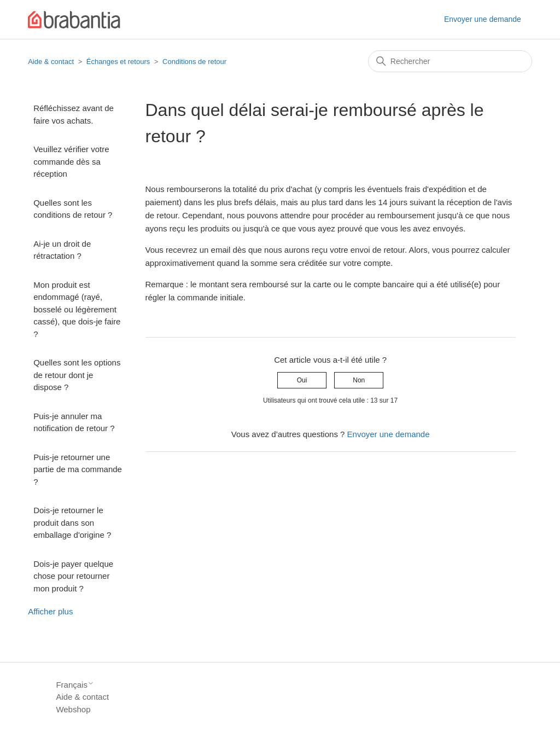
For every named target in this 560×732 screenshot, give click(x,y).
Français (75, 685)
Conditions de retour (194, 62)
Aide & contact (51, 62)
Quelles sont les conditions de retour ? (73, 209)
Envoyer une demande (483, 19)
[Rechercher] (450, 61)
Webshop (73, 709)
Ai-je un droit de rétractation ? (62, 250)
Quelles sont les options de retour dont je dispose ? (77, 375)
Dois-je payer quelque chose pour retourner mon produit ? (73, 576)
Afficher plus (50, 611)
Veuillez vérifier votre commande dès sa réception (71, 161)
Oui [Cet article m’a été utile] (302, 380)
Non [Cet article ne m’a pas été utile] (359, 380)
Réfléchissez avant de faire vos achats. (74, 114)
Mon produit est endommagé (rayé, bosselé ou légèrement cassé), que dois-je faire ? (77, 309)
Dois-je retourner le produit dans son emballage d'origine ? (72, 522)
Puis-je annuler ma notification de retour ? (74, 422)
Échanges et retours (118, 62)
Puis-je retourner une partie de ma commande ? (78, 469)
